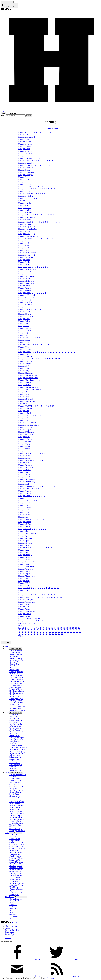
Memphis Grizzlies (16, 742)
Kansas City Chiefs (16, 679)
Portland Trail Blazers (17, 761)
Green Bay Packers (16, 672)
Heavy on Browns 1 (25, 189)
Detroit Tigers (14, 794)
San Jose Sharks (15, 877)
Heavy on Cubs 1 (24, 246)
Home (7, 646)
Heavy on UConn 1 (25, 585)
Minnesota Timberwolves (18, 747)
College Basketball (16, 899)
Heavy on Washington (26, 600)
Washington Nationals (17, 831)
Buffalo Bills (14, 656)
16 (69, 352)
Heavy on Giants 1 (25, 293)
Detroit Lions (14, 670)
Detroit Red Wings (16, 852)
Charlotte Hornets (16, 720)
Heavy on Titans (24, 578)
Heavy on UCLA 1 (25, 583)
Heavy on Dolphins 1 (26, 257)
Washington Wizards (17, 771)
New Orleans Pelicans (17, 749)
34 (53, 630)
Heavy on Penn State (26, 467)
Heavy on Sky (23, 531)
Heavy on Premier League (27, 479)
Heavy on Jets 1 (24, 338)
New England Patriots (17, 691)
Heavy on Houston (25, 314)
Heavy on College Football (28, 229)
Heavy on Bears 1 (24, 161)
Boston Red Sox (15, 782)
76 (53, 634)
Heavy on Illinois (24, 319)
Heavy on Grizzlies (25, 302)
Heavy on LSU (23, 366)
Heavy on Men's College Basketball (31, 390)
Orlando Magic (15, 755)
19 (70, 628)
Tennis (12, 918)
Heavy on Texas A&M (26, 567)
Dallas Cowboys (15, 666)
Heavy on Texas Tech (26, 569)
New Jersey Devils (16, 866)
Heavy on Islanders (25, 331)
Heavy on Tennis (24, 559)
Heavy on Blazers (24, 170)
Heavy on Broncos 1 (25, 187)
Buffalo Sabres (15, 839)
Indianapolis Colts (16, 676)
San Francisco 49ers (16, 703)
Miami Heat (14, 743)
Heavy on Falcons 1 (25, 269)
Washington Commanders (18, 710)
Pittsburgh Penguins (16, 875)
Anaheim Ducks (15, 835)
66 (23, 634)
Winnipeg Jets (14, 895)
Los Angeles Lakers (16, 740)
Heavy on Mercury (25, 392)
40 (71, 630)
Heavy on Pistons (24, 474)
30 (41, 630)
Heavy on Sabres (24, 515)
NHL (7, 833)
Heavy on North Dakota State (28, 425)
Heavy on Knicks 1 (25, 345)
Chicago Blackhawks (17, 845)
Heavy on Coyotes (25, 241)
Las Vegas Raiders (16, 685)
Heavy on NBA (24, 411)
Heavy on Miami (24, 397)
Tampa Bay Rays (15, 825)
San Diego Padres (16, 817)
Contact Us (9, 928)
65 (20, 634)
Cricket (12, 903)
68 (29, 634)
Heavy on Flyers (24, 286)
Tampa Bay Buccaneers (18, 706)
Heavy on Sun (23, 552)
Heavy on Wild (24, 607)
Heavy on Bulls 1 (24, 198)
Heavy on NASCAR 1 (26, 406)
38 (65, 630)
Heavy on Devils (24, 248)
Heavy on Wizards (25, 614)
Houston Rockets (15, 734)
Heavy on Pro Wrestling (27, 482)
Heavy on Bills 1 (24, 165)
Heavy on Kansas (24, 340)
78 (59, 634)
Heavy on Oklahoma (25, 439)
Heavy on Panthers (25, 458)
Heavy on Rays (24, 498)
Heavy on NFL (23, 418)
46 (26, 632)
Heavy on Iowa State (26, 328)
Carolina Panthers (16, 658)
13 (59, 222)
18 (75, 352)
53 (47, 632)
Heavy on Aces (24, 135)
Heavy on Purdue (24, 484)
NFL (7, 648)
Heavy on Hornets (25, 312)
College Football (15, 901)
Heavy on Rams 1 (24, 489)
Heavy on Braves (24, 182)
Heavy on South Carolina (27, 534)
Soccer (21, 626)
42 (77, 630)
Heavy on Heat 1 (24, 309)
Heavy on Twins (24, 581)
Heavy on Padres (24, 456)
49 (35, 632)
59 (65, 632)
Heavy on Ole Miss (25, 441)
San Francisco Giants (17, 819)
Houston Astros (15, 796)
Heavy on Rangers (25, 491)
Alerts (4, 113)
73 (44, 634)
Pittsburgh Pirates (15, 815)
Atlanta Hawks (15, 715)
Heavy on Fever (24, 274)
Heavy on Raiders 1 (25, 486)
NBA (7, 712)
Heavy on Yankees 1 (25, 621)
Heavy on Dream (24, 260)
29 (38, 630)
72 (41, 634)
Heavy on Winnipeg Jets (27, 611)
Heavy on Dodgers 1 (25, 255)
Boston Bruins (14, 837)
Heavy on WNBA (24, 616)
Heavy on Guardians (25, 305)
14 (63, 352)
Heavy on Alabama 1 (26, 137)
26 (29, 630)
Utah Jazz (13, 769)
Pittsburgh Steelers (16, 701)
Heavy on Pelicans (25, 463)
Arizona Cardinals (16, 650)
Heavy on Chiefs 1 (25, 222)
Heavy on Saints (24, 517)
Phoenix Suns (14, 759)
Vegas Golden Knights (17, 891)
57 (59, 632)
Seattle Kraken (15, 879)
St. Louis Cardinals (16, 823)
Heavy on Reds (24, 505)
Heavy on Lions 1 (24, 359)
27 (32, 630)
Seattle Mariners (15, 821)
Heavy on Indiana (24, 321)
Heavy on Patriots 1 (25, 460)
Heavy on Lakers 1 (25, 352)
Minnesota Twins (15, 808)
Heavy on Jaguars (24, 333)
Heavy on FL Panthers (26, 276)
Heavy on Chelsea (25, 220)
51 (41, 632)
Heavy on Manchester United (28, 378)
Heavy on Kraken (24, 347)
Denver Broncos (15, 668)
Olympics (13, 914)
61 (71, 632)
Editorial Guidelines (12, 930)
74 (47, 634)
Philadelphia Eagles (16, 699)
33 (50, 630)
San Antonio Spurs (16, 765)
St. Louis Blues (15, 881)
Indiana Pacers (14, 736)
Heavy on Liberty (24, 354)
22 (79, 628)
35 (56, 630)
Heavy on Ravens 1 (25, 496)
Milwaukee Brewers (16, 806)
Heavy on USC (24, 593)
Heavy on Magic (24, 371)
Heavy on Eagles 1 (25, 267)
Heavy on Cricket (24, 243)
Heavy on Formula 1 (25, 288)
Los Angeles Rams (16, 683)
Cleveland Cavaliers (16, 724)
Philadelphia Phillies (17, 813)
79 (62, 634)
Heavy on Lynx (24, 368)
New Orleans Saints (16, 693)
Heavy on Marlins (25, 385)
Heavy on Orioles (24, 449)
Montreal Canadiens (16, 862)
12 (57, 189)
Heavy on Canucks (25, 205)
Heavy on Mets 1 (24, 394)
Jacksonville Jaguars (16, 677)
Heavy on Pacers (24, 451)
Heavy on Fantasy (25, 272)
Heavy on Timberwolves (27, 576)
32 (47, 630)
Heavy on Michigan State (27, 401)
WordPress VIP (49, 978)
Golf (11, 907)
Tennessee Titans (15, 708)
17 (72, 352)
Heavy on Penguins (25, 465)
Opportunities (10, 932)
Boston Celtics (14, 716)
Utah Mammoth (15, 887)
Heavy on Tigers (24, 574)
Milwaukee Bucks (16, 745)
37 (62, 630)
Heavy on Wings (24, 609)
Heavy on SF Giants (25, 524)
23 (20, 630)
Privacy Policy (10, 934)
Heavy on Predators (25, 477)
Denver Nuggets (15, 728)
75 (50, 634)
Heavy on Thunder (25, 571)
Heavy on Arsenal (24, 146)
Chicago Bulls (14, 722)
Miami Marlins (15, 804)
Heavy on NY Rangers (26, 432)
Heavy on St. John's (25, 543)
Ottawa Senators (15, 872)
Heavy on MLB (24, 404)
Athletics (13, 777)
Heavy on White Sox (25, 604)
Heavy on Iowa (24, 326)
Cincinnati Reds (15, 788)
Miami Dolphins (15, 687)
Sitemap (8, 938)
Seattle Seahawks (15, 705)
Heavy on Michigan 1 (26, 399)
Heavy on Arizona (25, 142)
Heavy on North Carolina (27, 423)
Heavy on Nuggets (25, 430)
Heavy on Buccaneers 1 (26, 194)
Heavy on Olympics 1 (26, 444)
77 (56, 634)
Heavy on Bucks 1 (25, 196)
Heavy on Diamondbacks (27, 253)
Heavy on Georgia (25, 290)
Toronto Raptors (15, 767)
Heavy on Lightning (25, 356)
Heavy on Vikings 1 (25, 595)
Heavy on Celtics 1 (25, 215)
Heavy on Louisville (25, 364)
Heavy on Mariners (25, 382)
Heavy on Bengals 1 (25, 163)
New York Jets (14, 697)
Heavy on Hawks (24, 307)
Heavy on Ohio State (26, 434)
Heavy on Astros (24, 149)
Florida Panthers (15, 856)
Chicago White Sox (16, 786)
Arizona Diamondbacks (18, 775)
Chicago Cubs (14, 784)
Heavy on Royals (24, 512)
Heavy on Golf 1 (24, 297)
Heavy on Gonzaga (25, 300)
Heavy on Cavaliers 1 (26, 212)
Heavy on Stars (24, 545)
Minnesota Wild (15, 860)
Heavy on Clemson (25, 224)
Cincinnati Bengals (16, 660)
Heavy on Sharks (24, 526)
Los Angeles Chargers (17, 681)
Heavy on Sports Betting (27, 538)
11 (53, 161)
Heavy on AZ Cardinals (26, 156)
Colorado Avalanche (16, 846)
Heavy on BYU (24, 201)
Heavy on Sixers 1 (25, 529)
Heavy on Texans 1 (25, 562)
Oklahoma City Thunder (18, 753)
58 (62, 632)
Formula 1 (13, 905)
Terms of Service (11, 936)
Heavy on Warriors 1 (25, 597)
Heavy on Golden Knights (27, 295)
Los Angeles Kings (16, 858)
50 (38, 632)
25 (26, 630)
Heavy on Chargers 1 (26, 217)
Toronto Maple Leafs (17, 885)
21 (76, 628)
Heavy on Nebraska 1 (26, 413)
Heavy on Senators (25, 522)
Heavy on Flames (24, 279)
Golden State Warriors (17, 732)
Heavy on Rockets (25, 508)
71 (38, 634)
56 (56, 632)
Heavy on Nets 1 (24, 415)
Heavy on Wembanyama (27, 602)
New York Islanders (16, 868)
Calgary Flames (15, 841)
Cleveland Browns (16, 662)
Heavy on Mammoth (25, 373)
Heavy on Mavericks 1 (26, 387)
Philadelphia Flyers (16, 874)
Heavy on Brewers (25, 184)
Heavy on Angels (24, 139)
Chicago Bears (14, 664)
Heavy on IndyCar (25, 323)
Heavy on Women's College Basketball (32, 618)
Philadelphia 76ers (16, 757)
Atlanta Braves (15, 779)
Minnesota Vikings (16, 689)
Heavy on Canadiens (25, 203)
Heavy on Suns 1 (24, 555)
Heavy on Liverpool (25, 361)
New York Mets (15, 809)
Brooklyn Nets (14, 718)
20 (73, 628)
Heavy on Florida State (26, 283)
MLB (7, 773)
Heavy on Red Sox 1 (25, 500)
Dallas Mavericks (15, 726)
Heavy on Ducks (24, 262)
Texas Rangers (14, 827)
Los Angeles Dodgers (17, 802)
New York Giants (15, 695)
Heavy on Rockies (25, 510)
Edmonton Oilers (15, 854)
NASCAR (13, 909)
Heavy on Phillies (24, 470)
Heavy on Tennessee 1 (26, 557)
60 (68, 632)
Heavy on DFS (23, 250)
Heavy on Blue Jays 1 (26, 175)
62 (74, 632)
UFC (11, 911)
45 (23, 632)
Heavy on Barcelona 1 (26, 158)
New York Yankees (16, 811)
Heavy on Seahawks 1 (26, 519)
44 (20, 632)
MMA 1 (21, 623)
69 (32, 634)
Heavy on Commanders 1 (27, 236)
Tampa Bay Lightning (17, 883)
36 (59, 630)
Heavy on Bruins (24, 191)
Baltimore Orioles (16, 780)
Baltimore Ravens (16, 654)
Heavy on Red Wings (26, 503)
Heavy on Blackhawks (26, 168)
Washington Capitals (17, 893)
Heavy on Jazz (23, 335)
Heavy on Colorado (25, 231)
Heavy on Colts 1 (24, 234)
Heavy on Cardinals (25, 210)
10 (50, 132)
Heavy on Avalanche (25, 153)
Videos (21, 636)
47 (29, 632)
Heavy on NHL (24, 420)
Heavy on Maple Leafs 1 (27, 380)
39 (68, 630)
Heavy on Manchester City (28, 375)
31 (44, 630)
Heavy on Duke (24, 264)
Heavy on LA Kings (25, 349)
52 (44, 632)
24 (23, 630)
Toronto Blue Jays (16, 829)
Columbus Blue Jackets (17, 848)
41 (74, 630)
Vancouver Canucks (16, 889)
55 (53, 632)
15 (66, 352)
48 (32, 632)
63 (77, 632)
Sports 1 (21, 628)
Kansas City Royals (16, 798)
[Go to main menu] (7, 2)
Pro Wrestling (14, 916)
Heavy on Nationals (25, 408)
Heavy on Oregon (24, 446)
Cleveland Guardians (17, 790)
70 (35, 634)
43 (80, 630)
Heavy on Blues (24, 177)
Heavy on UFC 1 (24, 588)
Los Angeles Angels (16, 800)
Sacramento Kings (16, 763)
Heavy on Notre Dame (26, 427)
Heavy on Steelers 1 (25, 548)
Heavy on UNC (24, 590)
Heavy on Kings (24, 342)
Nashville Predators (16, 864)
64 (80, 632)
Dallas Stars (14, 850)
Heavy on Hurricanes (26, 316)
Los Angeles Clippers (17, 738)
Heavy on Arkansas (25, 144)
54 (50, 632)
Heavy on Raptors (25, 493)
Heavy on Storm (24, 550)
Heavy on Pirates (24, 472)
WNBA (12, 912)
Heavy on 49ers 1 (24, 132)
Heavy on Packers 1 (25, 453)
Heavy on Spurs (24, 541)
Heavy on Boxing (24, 179)
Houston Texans (15, 674)
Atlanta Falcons (15, 652)
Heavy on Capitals (25, 208)
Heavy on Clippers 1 (25, 227)
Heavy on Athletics (25, 151)
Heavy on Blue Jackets (26, 172)
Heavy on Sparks (24, 536)
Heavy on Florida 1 (25, 281)
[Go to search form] (10, 6)
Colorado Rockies (16, 792)
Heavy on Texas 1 (24, 564)
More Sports (9, 897)
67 (26, 634)
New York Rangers (16, 870)
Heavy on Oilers (24, 437)
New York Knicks (16, 751)
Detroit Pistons (15, 730)
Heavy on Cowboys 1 (26, 238)
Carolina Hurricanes (16, 843)
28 (35, 630)
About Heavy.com (11, 926)
